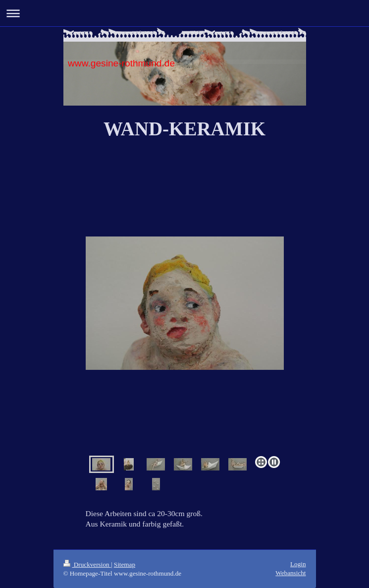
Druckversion (87, 564)
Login (298, 564)
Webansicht (290, 573)
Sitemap (125, 564)
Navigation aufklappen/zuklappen (184, 13)
